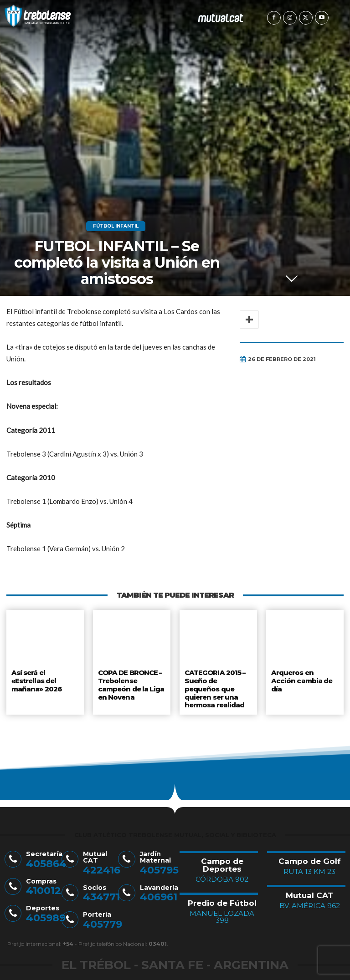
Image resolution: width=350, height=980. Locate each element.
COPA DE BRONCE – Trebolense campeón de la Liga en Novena (131, 683)
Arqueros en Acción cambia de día (304, 676)
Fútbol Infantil (116, 226)
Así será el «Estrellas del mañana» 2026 (36, 679)
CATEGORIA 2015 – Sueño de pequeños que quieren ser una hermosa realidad (218, 683)
